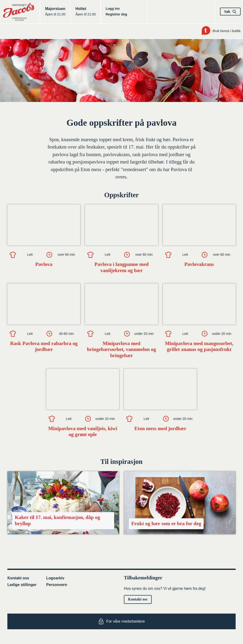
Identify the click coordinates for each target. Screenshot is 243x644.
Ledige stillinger (22, 585)
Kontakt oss (18, 578)
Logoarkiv (55, 578)
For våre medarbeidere (122, 621)
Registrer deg (116, 14)
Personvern (57, 585)
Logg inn (113, 9)
